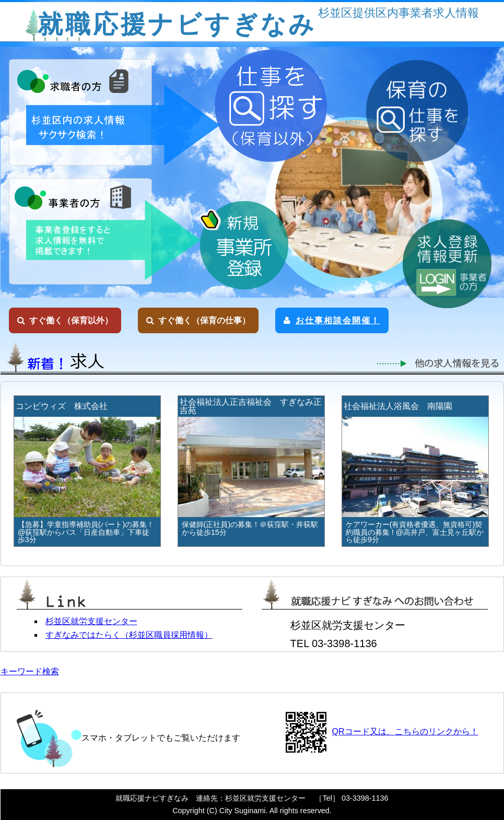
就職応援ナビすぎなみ (177, 24)
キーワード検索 (30, 671)
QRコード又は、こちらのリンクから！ (405, 731)
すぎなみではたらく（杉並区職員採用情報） (129, 635)
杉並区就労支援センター (91, 621)
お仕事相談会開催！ (332, 320)
